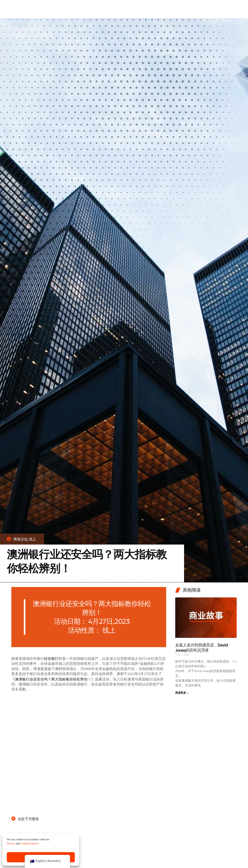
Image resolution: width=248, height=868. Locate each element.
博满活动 (20, 539)
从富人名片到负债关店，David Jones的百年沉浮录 (202, 648)
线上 (33, 539)
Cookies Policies (29, 844)
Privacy (11, 844)
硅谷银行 (51, 659)
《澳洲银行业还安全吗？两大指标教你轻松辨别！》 (53, 679)
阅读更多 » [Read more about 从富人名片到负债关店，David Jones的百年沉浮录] (182, 693)
